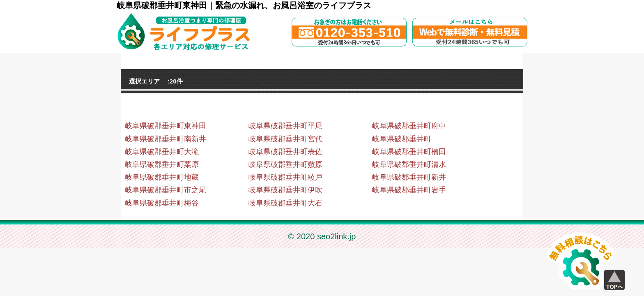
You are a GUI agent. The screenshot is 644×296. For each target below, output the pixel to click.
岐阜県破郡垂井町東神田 (166, 126)
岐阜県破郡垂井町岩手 (409, 190)
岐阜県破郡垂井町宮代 (285, 139)
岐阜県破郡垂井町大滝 (162, 152)
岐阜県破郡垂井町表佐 (285, 152)
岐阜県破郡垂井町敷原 (285, 164)
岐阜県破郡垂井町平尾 (285, 126)
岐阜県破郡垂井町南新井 (166, 139)
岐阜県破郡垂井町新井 (409, 177)
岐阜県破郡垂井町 (402, 139)
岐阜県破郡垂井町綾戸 (285, 177)
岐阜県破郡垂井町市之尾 (166, 190)
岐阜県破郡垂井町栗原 (162, 164)
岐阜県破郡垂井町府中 (409, 126)
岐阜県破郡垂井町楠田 (409, 152)
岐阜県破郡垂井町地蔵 (162, 177)
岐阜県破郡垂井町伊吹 (285, 190)
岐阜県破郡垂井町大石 (285, 203)
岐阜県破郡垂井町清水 (409, 164)
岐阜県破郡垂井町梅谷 (162, 203)
